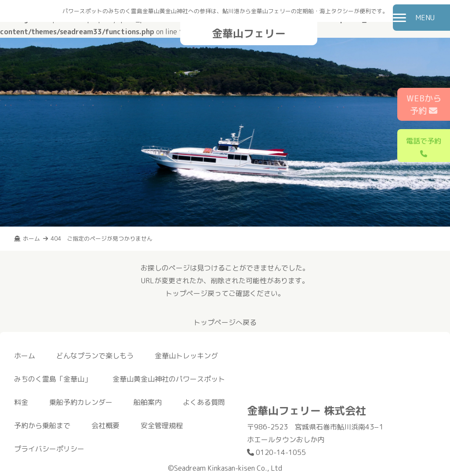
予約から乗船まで (42, 426)
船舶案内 (148, 402)
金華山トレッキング (186, 356)
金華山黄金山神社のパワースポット (169, 379)
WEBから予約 (424, 105)
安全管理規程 (162, 426)
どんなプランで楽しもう (95, 356)
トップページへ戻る (225, 322)
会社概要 (105, 426)
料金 (21, 402)
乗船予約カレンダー (81, 402)
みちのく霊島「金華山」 (53, 379)
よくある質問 (204, 402)
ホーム (25, 356)
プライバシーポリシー (49, 449)
